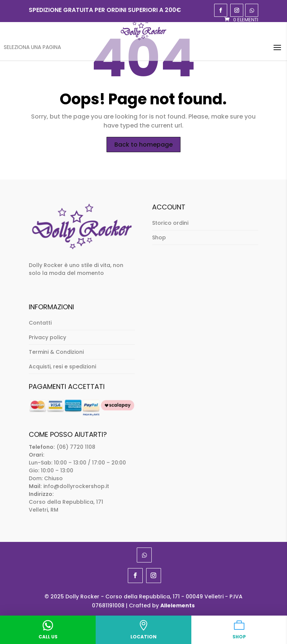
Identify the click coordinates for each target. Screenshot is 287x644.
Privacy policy (47, 337)
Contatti (40, 323)
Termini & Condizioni (56, 352)
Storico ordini (170, 223)
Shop (159, 237)
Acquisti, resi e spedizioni (62, 367)
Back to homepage (143, 145)
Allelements (178, 605)
